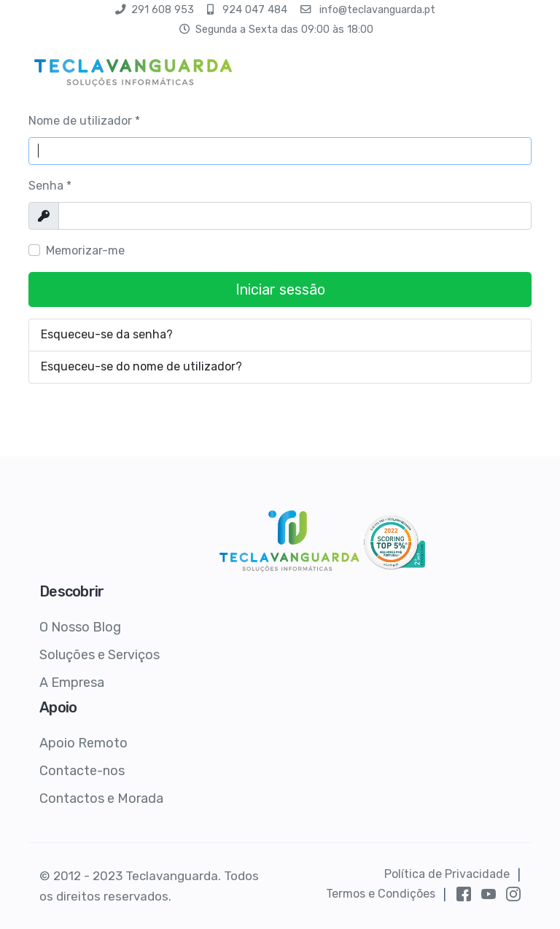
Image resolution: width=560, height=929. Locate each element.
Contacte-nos (82, 771)
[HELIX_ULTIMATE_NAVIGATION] (522, 69)
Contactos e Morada (101, 798)
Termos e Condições (381, 894)
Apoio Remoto (83, 743)
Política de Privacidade (447, 874)
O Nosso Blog (80, 627)
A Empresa (72, 683)
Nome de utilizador (84, 121)
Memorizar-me (85, 250)
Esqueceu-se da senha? (107, 334)
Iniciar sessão (280, 289)
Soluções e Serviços (100, 655)
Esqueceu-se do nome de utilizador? (141, 366)
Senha (50, 186)
